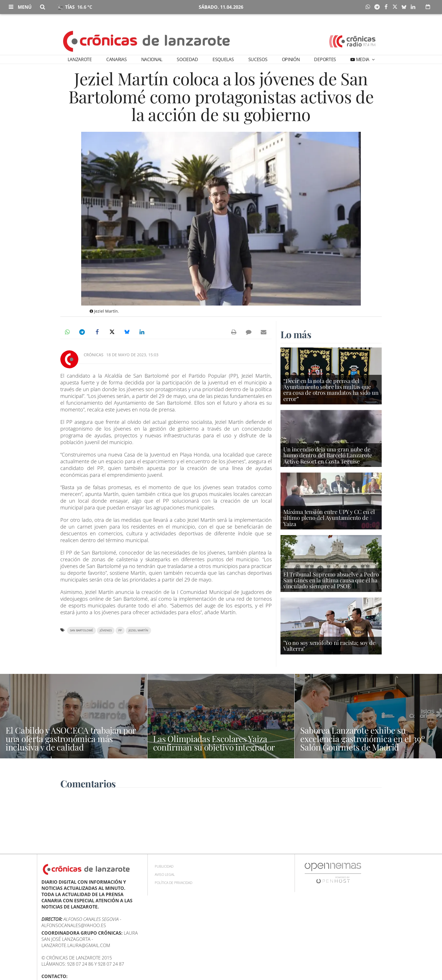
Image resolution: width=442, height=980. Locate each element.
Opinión (291, 59)
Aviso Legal (165, 875)
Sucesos (258, 59)
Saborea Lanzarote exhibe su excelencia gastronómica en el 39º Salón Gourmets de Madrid (363, 739)
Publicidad (164, 866)
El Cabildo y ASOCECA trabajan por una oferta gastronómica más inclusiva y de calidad (71, 739)
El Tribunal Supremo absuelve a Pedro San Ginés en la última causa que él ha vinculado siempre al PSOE (331, 580)
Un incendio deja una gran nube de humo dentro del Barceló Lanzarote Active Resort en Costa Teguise (328, 455)
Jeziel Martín (138, 630)
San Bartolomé (81, 630)
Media (363, 59)
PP (120, 630)
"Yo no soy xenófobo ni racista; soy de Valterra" (329, 645)
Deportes (325, 59)
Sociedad (187, 59)
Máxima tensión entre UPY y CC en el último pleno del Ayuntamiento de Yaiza (329, 517)
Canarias (116, 59)
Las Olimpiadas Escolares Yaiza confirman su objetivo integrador (214, 743)
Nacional (152, 59)
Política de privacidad (174, 883)
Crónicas (94, 355)
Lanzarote (80, 59)
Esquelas (223, 59)
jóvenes (106, 630)
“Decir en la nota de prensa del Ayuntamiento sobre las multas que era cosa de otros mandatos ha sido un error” (331, 390)
